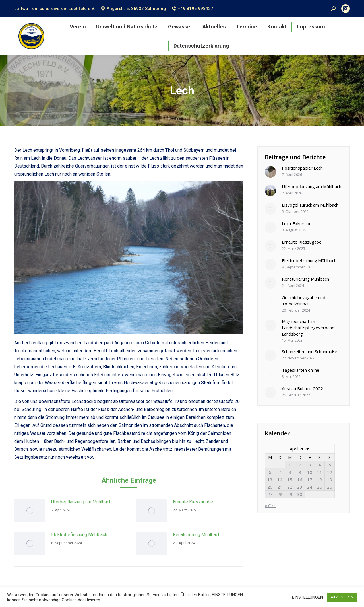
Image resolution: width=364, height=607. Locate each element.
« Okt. (270, 505)
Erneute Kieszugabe (193, 502)
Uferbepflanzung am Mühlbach (81, 502)
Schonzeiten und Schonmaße (310, 351)
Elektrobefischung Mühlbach (79, 535)
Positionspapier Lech (302, 168)
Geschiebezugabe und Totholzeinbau (304, 301)
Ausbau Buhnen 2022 (302, 388)
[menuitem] (78, 27)
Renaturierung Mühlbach (197, 535)
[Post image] (30, 511)
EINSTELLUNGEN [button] (308, 597)
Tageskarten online (301, 370)
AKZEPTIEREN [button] (342, 597)
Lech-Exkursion (297, 223)
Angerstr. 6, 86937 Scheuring (133, 9)
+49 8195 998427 (192, 9)
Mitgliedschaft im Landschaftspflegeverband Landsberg (308, 328)
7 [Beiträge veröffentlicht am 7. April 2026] (280, 472)
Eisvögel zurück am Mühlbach (310, 205)
